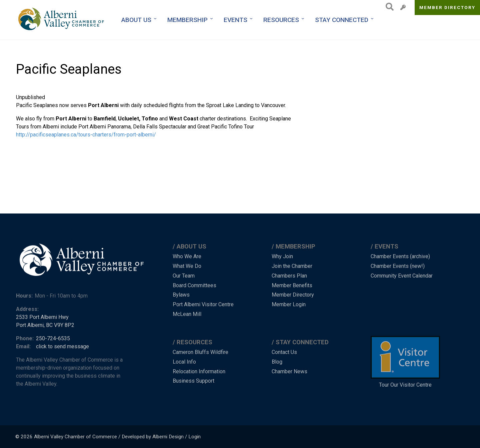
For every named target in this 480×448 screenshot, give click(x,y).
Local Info (184, 362)
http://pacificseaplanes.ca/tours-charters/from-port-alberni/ (86, 135)
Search (388, 7)
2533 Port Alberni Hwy (42, 317)
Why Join (282, 256)
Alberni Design (168, 437)
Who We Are (187, 256)
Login (194, 437)
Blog (277, 362)
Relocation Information (199, 371)
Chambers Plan (289, 276)
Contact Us (284, 352)
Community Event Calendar (402, 276)
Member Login (289, 304)
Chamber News (289, 371)
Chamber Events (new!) (398, 266)
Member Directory (447, 7)
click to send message (62, 346)
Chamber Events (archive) (400, 256)
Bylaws (181, 295)
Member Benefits (292, 285)
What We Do (187, 266)
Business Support (193, 381)
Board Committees (194, 285)
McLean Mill (187, 314)
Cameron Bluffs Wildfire (200, 352)
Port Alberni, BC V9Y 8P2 (45, 325)
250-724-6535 (53, 338)
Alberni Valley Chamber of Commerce (75, 437)
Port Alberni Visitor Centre (203, 304)
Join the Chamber (292, 266)
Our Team (184, 276)
